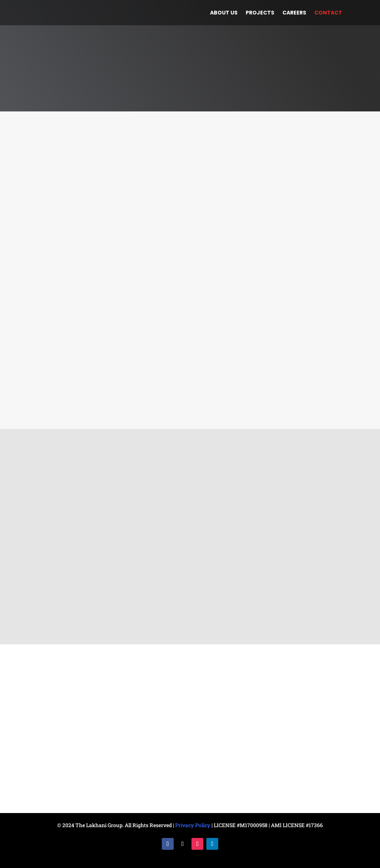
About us (224, 13)
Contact (328, 13)
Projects (260, 13)
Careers (294, 13)
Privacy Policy (193, 825)
